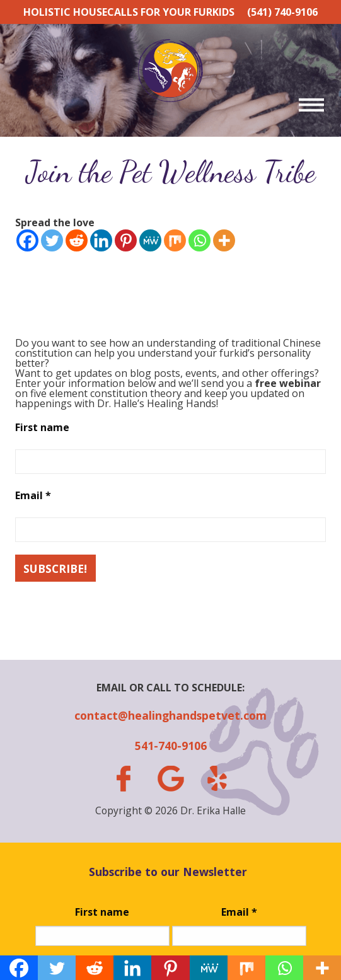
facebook (124, 779)
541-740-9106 (171, 746)
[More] (224, 240)
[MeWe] (150, 240)
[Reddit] (77, 240)
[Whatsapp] (199, 240)
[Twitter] (52, 240)
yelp (217, 778)
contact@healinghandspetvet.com (170, 715)
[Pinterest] (126, 240)
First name (42, 427)
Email (33, 495)
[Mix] (175, 240)
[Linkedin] (101, 240)
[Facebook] (27, 240)
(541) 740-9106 (282, 12)
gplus (170, 779)
